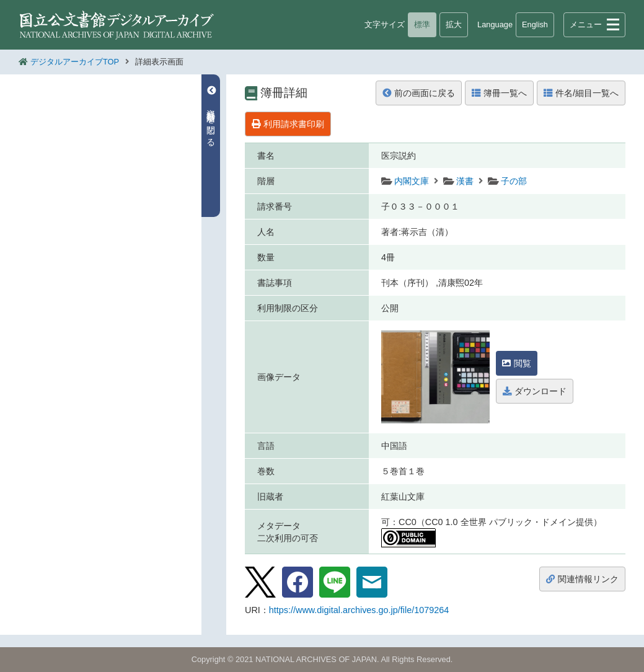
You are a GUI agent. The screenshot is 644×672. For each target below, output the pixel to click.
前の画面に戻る (419, 93)
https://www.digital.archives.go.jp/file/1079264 (359, 610)
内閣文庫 (412, 181)
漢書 (465, 181)
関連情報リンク (582, 579)
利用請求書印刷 (288, 124)
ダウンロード (535, 391)
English (535, 24)
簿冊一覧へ (499, 93)
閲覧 (517, 363)
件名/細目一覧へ (581, 93)
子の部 (514, 181)
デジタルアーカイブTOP (75, 62)
